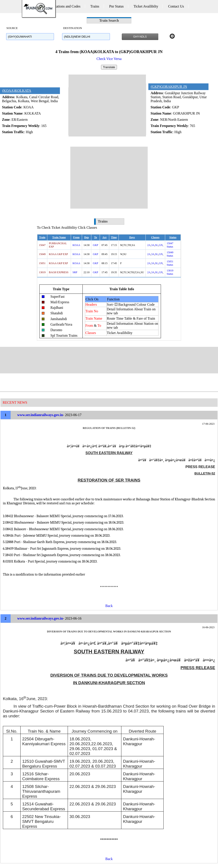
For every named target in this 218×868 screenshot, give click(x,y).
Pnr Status (116, 6)
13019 (42, 272)
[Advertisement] (107, 106)
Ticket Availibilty (146, 6)
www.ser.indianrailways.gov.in (40, 415)
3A (153, 245)
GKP (96, 245)
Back (109, 606)
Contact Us (176, 6)
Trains (95, 6)
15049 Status (170, 254)
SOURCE (12, 28)
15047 (42, 245)
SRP (75, 272)
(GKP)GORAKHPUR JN (169, 87)
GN (161, 245)
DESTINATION (72, 28)
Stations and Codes (67, 6)
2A (149, 245)
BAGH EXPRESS (59, 272)
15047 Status (170, 245)
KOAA (76, 245)
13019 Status (170, 272)
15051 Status (170, 263)
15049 (42, 254)
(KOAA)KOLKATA (17, 91)
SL (157, 245)
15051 (42, 263)
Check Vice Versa (109, 59)
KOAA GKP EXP (58, 254)
